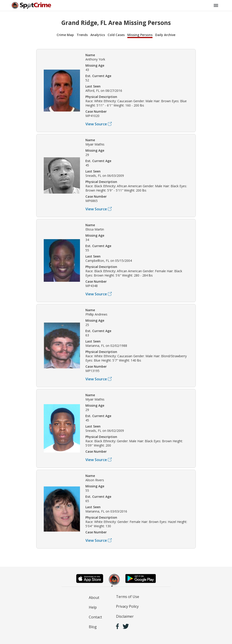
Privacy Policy (127, 606)
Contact (95, 617)
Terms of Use (128, 597)
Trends (82, 35)
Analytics (98, 35)
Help (93, 607)
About (94, 598)
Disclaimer (125, 616)
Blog (93, 627)
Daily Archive (165, 35)
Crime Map (65, 35)
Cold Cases (116, 35)
